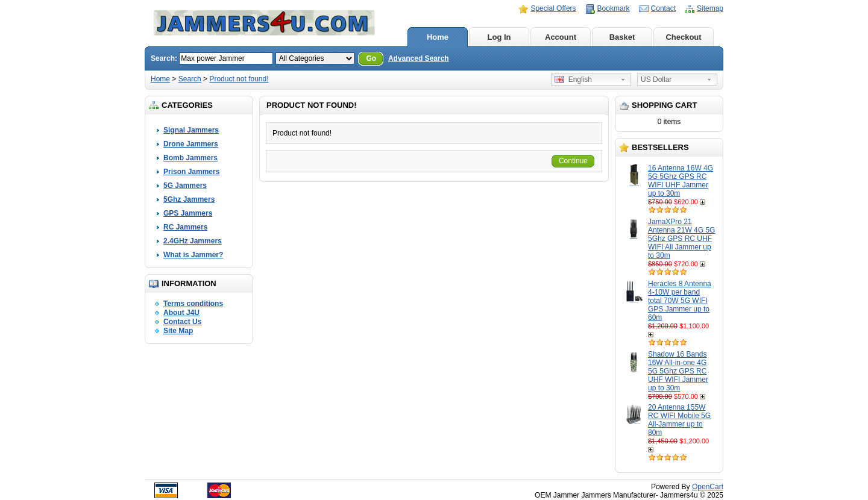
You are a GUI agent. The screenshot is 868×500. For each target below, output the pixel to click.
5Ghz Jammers (189, 199)
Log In (499, 37)
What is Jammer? (193, 255)
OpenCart (708, 487)
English (573, 80)
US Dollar (656, 80)
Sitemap (710, 8)
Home (438, 37)
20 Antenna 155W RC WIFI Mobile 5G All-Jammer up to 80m (679, 420)
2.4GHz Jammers (193, 241)
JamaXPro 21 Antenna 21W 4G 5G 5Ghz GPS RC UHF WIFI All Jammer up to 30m (681, 239)
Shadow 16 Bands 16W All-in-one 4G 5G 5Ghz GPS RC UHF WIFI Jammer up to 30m (678, 371)
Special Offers (553, 8)
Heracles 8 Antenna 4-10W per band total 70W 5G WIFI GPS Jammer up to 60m (680, 301)
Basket (622, 37)
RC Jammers (185, 227)
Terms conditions (193, 304)
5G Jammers (185, 186)
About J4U (181, 313)
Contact (663, 8)
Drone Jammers (191, 144)
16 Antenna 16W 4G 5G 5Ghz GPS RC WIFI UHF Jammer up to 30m (681, 181)
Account (561, 37)
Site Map (178, 331)
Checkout (683, 37)
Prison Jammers (191, 172)
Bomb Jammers (190, 158)
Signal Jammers (191, 130)
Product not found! (239, 79)
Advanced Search (419, 58)
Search (190, 79)
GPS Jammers (188, 213)
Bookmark (614, 8)
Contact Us (182, 322)
